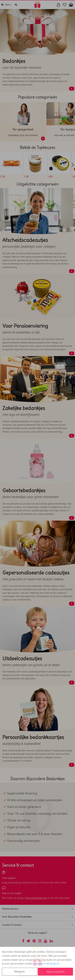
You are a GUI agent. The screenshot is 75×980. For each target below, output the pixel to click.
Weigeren (20, 972)
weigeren (54, 964)
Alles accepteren (55, 972)
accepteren (40, 964)
